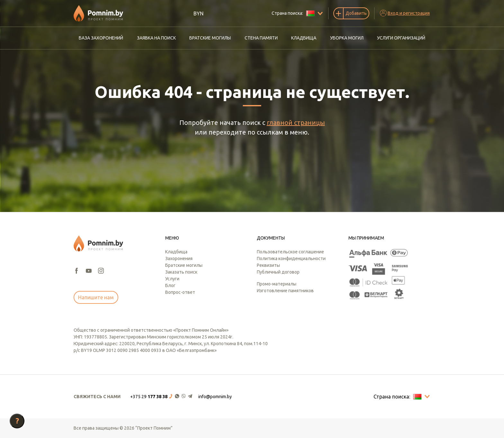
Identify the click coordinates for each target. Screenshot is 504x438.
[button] (162, 397)
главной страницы (296, 123)
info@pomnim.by (215, 397)
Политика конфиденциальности (291, 258)
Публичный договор (278, 272)
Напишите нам (96, 297)
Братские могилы (210, 38)
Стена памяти (261, 38)
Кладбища (304, 38)
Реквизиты (268, 265)
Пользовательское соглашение (290, 252)
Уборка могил (347, 38)
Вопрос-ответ (180, 292)
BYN (198, 13)
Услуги (172, 279)
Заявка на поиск (156, 38)
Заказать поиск (181, 272)
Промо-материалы (277, 284)
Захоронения (179, 258)
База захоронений (101, 38)
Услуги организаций (401, 38)
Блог (170, 285)
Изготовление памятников (285, 291)
